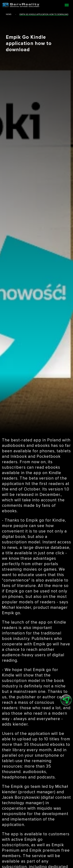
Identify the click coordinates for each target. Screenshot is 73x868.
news (9, 14)
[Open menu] (67, 5)
